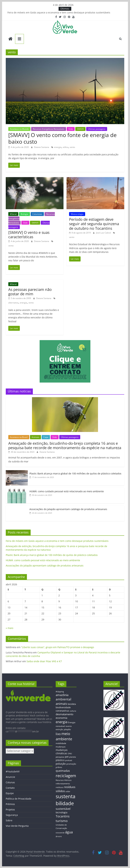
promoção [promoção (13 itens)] (71, 764)
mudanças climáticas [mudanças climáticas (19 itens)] (62, 752)
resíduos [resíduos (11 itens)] (59, 787)
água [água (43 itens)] (69, 832)
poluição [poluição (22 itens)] (61, 764)
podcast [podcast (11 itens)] (69, 760)
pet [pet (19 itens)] (67, 757)
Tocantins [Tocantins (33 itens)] (63, 816)
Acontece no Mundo (19, 129)
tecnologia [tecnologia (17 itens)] (62, 812)
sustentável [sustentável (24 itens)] (63, 809)
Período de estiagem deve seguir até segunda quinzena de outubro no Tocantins (94, 224)
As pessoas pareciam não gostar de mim (30, 292)
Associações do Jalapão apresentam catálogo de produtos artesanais (68, 509)
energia (58, 147)
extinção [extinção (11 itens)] (59, 729)
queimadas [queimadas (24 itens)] (63, 771)
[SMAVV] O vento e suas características (29, 234)
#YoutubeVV (13, 771)
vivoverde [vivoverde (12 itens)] (60, 833)
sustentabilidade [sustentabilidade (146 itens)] (66, 800)
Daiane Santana (42, 147)
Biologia (24, 214)
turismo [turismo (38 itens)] (62, 821)
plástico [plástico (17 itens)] (60, 760)
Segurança (12, 815)
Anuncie (10, 777)
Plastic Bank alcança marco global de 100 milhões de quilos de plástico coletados (75, 473)
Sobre (9, 820)
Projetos (10, 810)
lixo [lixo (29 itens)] (58, 734)
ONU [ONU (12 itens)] (70, 753)
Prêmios (10, 804)
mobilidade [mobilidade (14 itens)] (61, 743)
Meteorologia (77, 214)
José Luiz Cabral (104, 233)
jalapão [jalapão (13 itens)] (67, 729)
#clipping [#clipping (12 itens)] (60, 691)
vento (72, 147)
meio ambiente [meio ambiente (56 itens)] (64, 736)
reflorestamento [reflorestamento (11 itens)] (63, 784)
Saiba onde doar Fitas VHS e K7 (44, 661)
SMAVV (80, 129)
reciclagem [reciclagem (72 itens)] (66, 776)
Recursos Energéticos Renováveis (49, 129)
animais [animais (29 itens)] (61, 704)
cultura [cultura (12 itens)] (73, 711)
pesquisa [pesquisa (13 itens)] (60, 757)
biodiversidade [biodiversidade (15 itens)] (63, 707)
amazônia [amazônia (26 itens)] (62, 695)
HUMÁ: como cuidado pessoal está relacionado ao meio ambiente (67, 491)
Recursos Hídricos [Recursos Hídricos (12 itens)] (64, 780)
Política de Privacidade (19, 799)
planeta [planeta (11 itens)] (73, 757)
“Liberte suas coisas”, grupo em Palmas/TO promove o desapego (58, 647)
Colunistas (37, 214)
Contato (10, 788)
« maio (9, 628)
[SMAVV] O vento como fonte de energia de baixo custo (62, 138)
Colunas (10, 782)
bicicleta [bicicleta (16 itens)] (72, 704)
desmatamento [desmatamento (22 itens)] (64, 714)
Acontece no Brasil (19, 437)
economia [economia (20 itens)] (61, 718)
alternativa (13, 303)
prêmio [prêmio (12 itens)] (59, 767)
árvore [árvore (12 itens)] (59, 836)
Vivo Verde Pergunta (17, 826)
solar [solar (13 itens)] (68, 791)
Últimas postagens (97, 129)
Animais (35, 437)
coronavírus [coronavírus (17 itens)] (62, 711)
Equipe (10, 793)
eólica (66, 147)
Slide (71, 129)
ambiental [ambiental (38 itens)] (63, 699)
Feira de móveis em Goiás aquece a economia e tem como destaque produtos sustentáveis (59, 12)
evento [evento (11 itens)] (69, 726)
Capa (46, 437)
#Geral (13, 214)
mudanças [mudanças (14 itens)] (61, 747)
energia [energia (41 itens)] (62, 722)
